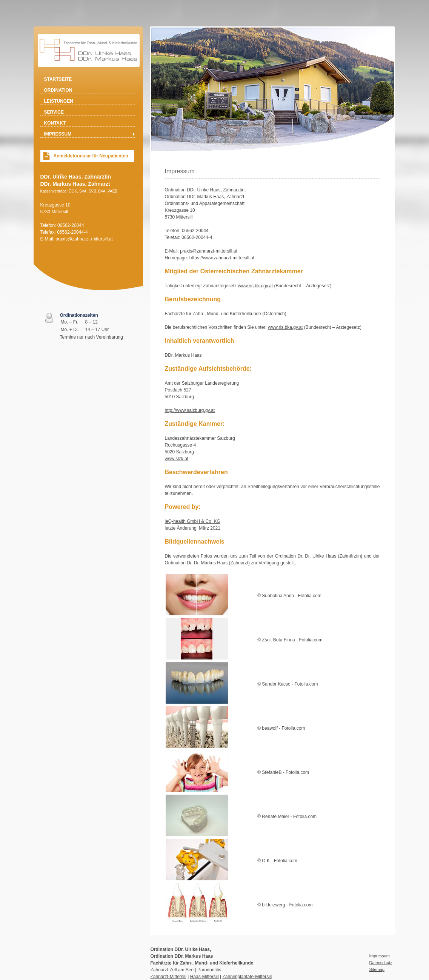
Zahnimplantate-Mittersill (247, 977)
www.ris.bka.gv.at (255, 286)
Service (54, 112)
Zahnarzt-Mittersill (168, 977)
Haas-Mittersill (205, 977)
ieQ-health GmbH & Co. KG (193, 521)
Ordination (58, 90)
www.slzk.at (177, 459)
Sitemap (377, 969)
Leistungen (59, 101)
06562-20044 (71, 225)
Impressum (58, 134)
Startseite (58, 79)
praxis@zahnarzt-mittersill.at (84, 239)
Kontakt (55, 123)
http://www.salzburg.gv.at (190, 410)
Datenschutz (381, 963)
